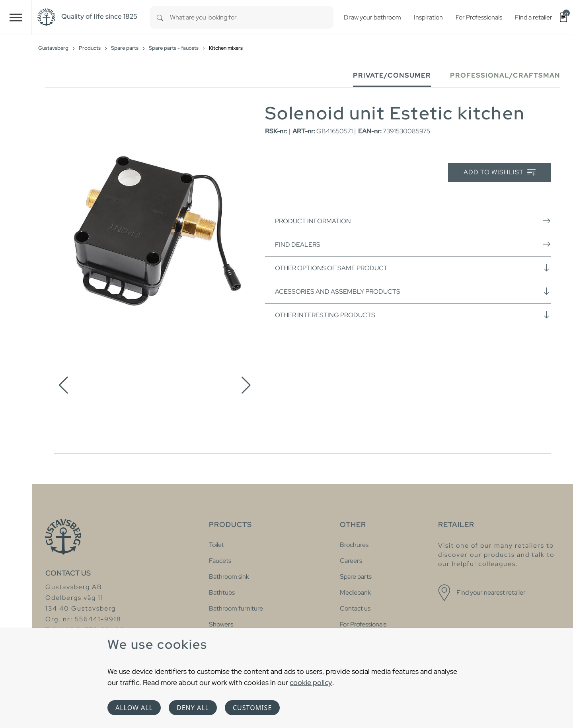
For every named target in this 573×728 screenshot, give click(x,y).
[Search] (160, 17)
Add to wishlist (500, 173)
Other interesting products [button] (413, 315)
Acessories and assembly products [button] (413, 291)
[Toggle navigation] (16, 17)
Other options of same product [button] (413, 268)
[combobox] (252, 17)
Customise (252, 708)
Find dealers (413, 244)
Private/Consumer (392, 75)
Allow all (134, 708)
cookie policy (311, 682)
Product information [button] (413, 221)
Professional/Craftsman (505, 75)
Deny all (193, 708)
